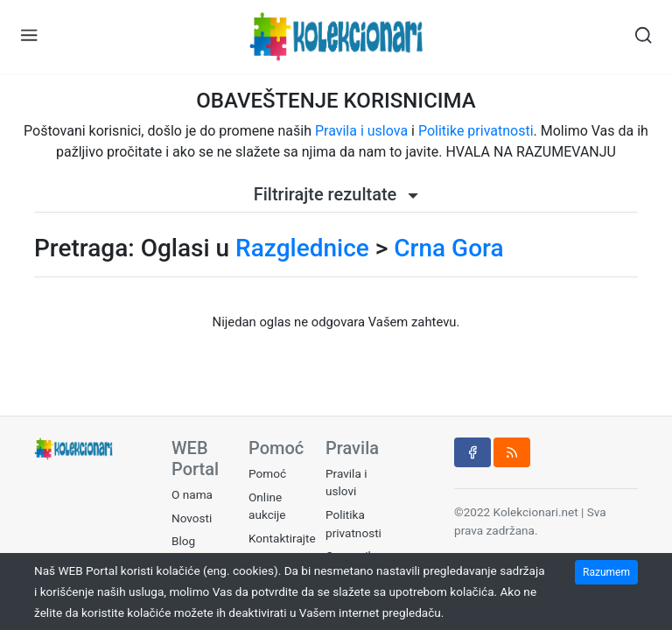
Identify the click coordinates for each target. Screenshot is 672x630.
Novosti (192, 518)
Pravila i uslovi (346, 482)
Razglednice (302, 248)
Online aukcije (267, 506)
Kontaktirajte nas (282, 547)
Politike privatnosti (476, 131)
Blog (183, 541)
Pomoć (267, 473)
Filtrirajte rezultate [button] (336, 194)
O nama (192, 494)
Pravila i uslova (361, 131)
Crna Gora (448, 248)
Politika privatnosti (353, 523)
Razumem (606, 572)
